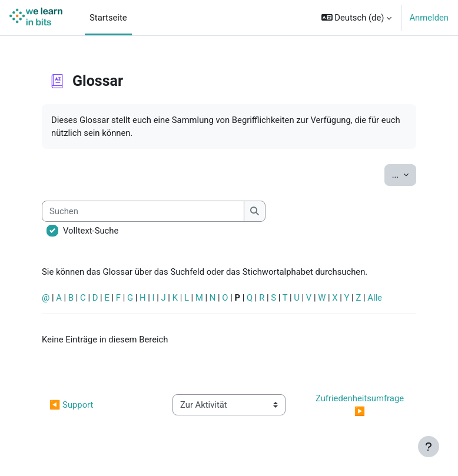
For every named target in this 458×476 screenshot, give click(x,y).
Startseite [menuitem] (108, 18)
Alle (375, 298)
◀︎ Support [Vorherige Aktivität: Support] (71, 405)
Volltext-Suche (91, 231)
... (404, 174)
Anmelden (429, 18)
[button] (357, 18)
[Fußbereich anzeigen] (429, 447)
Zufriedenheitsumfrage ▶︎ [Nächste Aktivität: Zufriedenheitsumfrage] (361, 405)
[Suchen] (143, 211)
